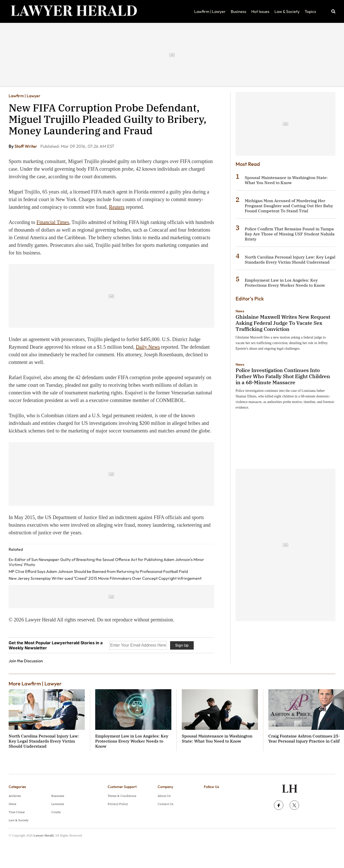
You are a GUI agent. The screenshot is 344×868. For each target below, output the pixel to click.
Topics (310, 11)
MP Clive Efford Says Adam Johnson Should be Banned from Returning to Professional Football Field (98, 571)
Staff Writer (26, 146)
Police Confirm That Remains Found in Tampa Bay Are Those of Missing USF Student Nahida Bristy (290, 234)
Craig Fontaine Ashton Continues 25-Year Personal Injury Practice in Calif (304, 738)
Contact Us (166, 804)
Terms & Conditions (122, 796)
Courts (56, 812)
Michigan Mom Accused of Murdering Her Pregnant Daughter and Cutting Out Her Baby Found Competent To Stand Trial (289, 206)
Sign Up (182, 645)
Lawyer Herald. (44, 835)
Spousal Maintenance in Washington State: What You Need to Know (286, 180)
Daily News (148, 347)
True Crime (17, 812)
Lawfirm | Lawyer (210, 11)
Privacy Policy (118, 804)
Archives (15, 796)
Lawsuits (58, 804)
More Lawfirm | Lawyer (35, 684)
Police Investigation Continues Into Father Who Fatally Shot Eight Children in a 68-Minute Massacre (283, 376)
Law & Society (287, 11)
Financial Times (53, 222)
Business (239, 11)
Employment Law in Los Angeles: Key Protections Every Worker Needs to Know (285, 283)
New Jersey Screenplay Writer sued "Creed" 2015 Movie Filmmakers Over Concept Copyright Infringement (105, 578)
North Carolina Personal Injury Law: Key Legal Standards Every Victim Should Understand (290, 260)
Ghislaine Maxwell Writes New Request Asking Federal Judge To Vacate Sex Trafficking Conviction (283, 323)
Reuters (117, 207)
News (240, 311)
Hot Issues (260, 11)
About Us (164, 796)
